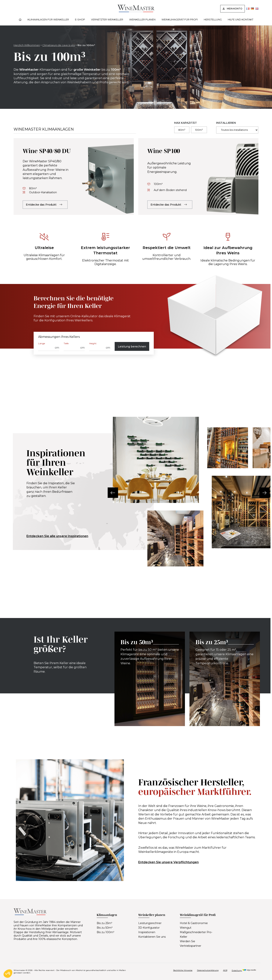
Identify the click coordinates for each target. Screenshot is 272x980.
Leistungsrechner (150, 923)
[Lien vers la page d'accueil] (136, 11)
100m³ (199, 130)
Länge (42, 343)
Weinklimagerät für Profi (180, 19)
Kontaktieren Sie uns (152, 937)
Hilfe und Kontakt (241, 19)
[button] (113, 493)
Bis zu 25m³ (104, 923)
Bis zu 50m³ (105, 928)
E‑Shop (80, 19)
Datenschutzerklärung (208, 970)
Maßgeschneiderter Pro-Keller (196, 934)
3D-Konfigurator (149, 928)
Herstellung (213, 19)
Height (93, 343)
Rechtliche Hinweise (183, 970)
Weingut (186, 928)
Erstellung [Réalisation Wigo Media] (244, 970)
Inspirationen (147, 932)
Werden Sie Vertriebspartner (190, 944)
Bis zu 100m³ (105, 932)
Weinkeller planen (142, 19)
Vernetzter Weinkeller (107, 19)
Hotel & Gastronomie (194, 923)
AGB (225, 970)
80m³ (182, 130)
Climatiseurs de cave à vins (59, 45)
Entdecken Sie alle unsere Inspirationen (57, 536)
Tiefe (66, 343)
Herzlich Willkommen (27, 45)
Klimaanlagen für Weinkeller (48, 19)
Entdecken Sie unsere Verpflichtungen (168, 862)
